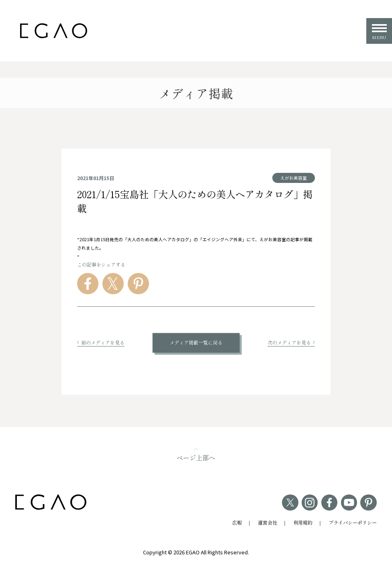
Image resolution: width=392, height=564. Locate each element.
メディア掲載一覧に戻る (196, 343)
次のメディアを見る (291, 343)
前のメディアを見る (101, 343)
